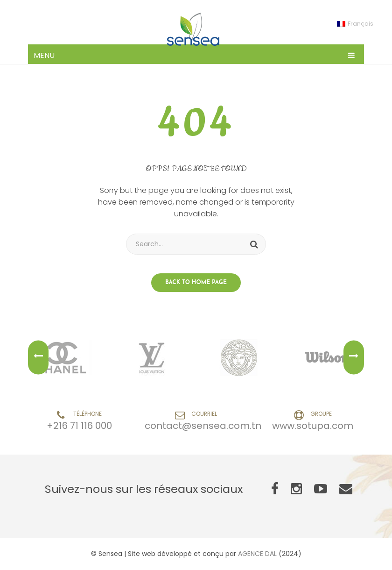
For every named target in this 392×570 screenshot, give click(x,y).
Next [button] (354, 358)
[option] (65, 357)
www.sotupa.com (313, 426)
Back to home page (196, 283)
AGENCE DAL (257, 554)
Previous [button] (38, 358)
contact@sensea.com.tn (203, 426)
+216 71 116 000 (79, 426)
